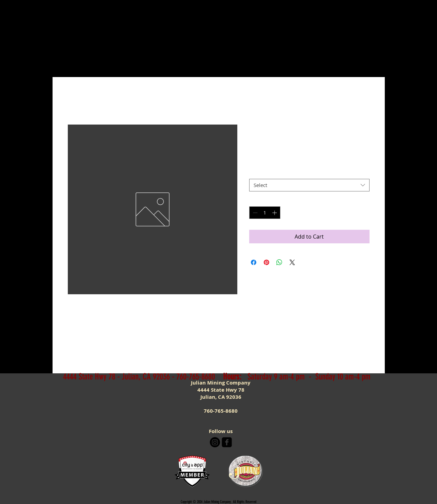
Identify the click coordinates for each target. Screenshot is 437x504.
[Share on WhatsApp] (279, 262)
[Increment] (275, 213)
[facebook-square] (227, 442)
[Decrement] (254, 213)
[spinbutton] (265, 213)
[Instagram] (215, 442)
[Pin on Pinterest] (266, 262)
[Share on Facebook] (254, 262)
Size (256, 173)
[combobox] (309, 185)
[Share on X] (292, 262)
